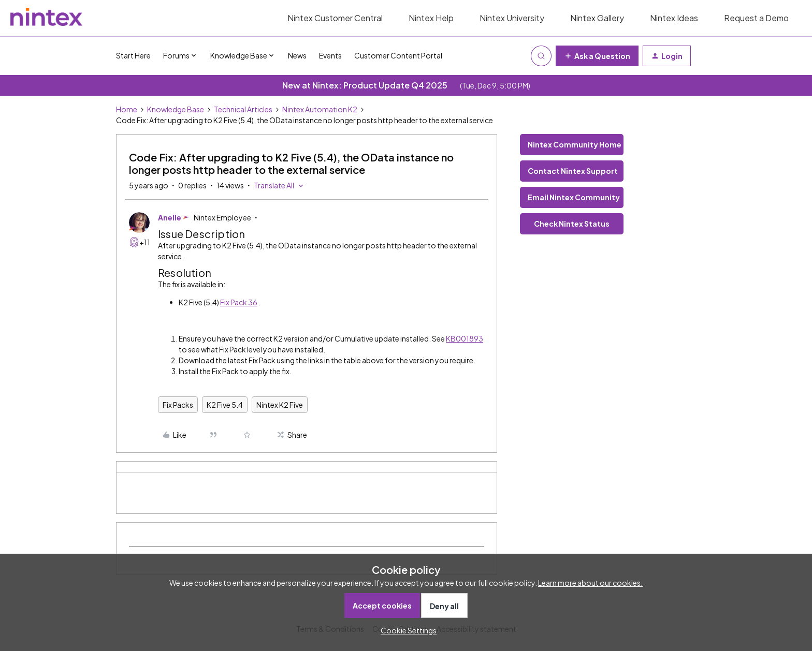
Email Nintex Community (574, 197)
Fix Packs (178, 405)
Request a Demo (756, 18)
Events (330, 55)
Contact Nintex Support (573, 171)
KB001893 (465, 338)
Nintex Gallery (597, 18)
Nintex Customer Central (335, 18)
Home (127, 109)
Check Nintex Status (572, 224)
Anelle (170, 217)
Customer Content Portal (398, 55)
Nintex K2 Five (280, 405)
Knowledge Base (176, 109)
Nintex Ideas (674, 18)
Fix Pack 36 (239, 302)
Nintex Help (431, 18)
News (297, 55)
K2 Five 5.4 (225, 405)
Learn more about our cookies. (590, 583)
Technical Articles (243, 109)
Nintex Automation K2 (320, 109)
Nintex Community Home (575, 144)
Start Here (133, 55)
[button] (597, 56)
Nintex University (512, 18)
